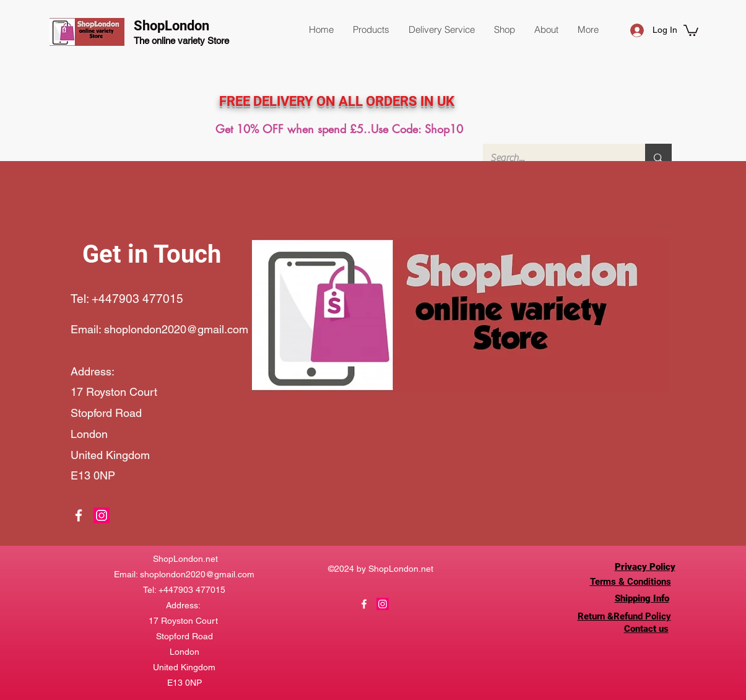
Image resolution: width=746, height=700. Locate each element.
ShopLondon (171, 26)
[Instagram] (102, 515)
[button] (371, 30)
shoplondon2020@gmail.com (176, 329)
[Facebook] (79, 515)
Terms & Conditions (631, 582)
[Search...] (555, 158)
